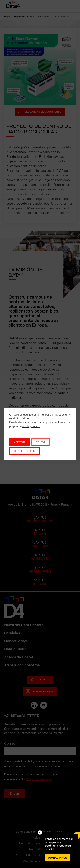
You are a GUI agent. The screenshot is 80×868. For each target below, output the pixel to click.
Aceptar (19, 442)
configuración (31, 426)
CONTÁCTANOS (57, 858)
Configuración (25, 451)
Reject (41, 442)
